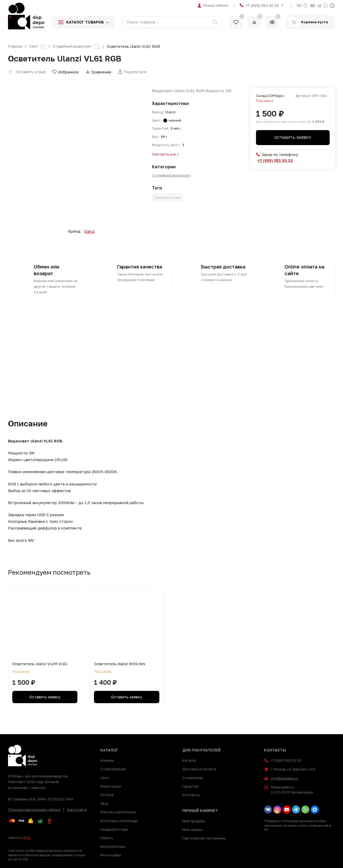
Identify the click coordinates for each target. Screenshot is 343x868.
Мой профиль (194, 821)
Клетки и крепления (118, 812)
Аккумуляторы (113, 846)
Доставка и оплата (199, 769)
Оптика (107, 795)
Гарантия (190, 786)
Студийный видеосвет (74, 46)
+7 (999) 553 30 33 (262, 5)
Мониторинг (111, 786)
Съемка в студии (168, 198)
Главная (15, 46)
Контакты (191, 795)
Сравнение (98, 72)
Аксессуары (111, 855)
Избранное (66, 72)
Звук (104, 803)
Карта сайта (77, 810)
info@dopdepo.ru (285, 778)
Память (107, 838)
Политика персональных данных (34, 810)
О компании (193, 778)
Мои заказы (192, 830)
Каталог (190, 760)
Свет (34, 46)
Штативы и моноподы (119, 821)
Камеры (107, 760)
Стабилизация (113, 769)
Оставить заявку (293, 137)
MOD (27, 837)
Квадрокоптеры (114, 829)
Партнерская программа (204, 838)
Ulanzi (89, 231)
